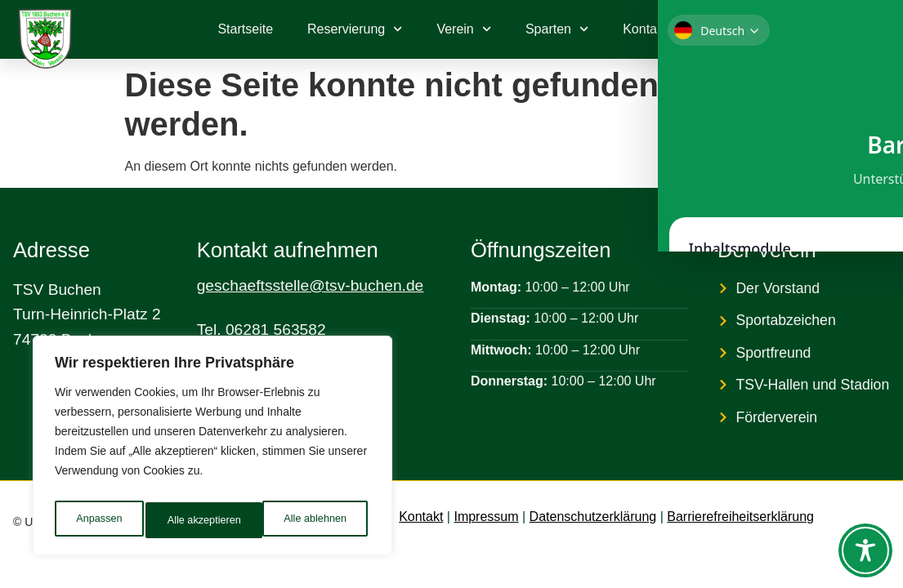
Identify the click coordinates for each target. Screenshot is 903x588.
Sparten (557, 29)
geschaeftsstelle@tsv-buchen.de (311, 285)
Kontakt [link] (421, 517)
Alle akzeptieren (313, 520)
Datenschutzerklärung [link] (593, 517)
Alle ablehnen (197, 520)
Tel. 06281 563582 (262, 330)
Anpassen (97, 520)
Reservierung (355, 29)
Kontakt (645, 29)
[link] (830, 29)
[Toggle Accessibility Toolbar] (865, 550)
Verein (464, 29)
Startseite (245, 29)
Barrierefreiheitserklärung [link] (740, 517)
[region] (212, 450)
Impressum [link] (486, 517)
